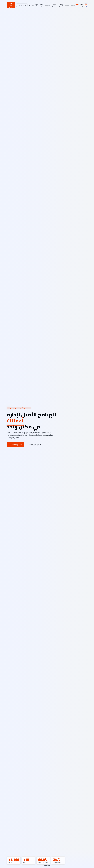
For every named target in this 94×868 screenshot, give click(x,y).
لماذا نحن (42, 5)
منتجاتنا (67, 5)
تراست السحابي (61, 5)
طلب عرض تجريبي (11, 5)
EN (33, 5)
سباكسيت (48, 5)
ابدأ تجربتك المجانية (16, 445)
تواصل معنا (37, 5)
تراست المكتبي (54, 5)
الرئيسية (73, 5)
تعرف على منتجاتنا (35, 445)
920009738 (22, 5)
